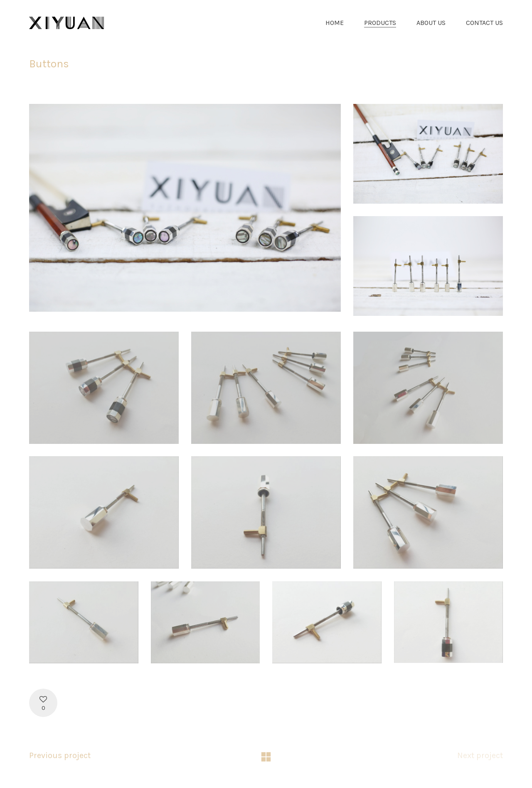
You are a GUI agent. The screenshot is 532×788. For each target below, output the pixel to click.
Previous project (60, 755)
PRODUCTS (380, 23)
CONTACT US (484, 23)
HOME (335, 23)
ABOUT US (431, 23)
